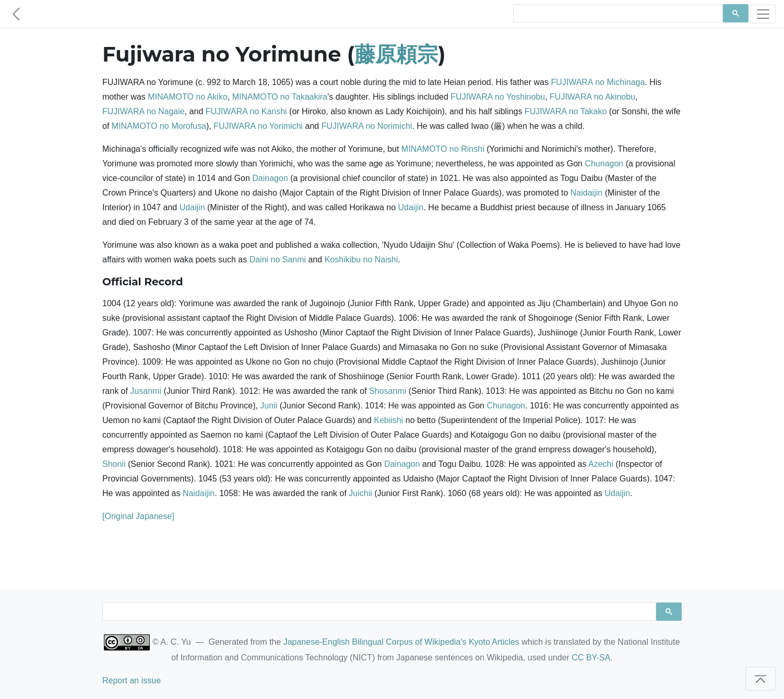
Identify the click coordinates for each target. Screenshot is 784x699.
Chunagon (604, 164)
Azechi (601, 464)
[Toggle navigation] (763, 14)
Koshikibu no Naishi (361, 260)
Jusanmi (146, 391)
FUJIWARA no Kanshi (246, 111)
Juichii (360, 493)
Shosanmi (388, 391)
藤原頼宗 (396, 54)
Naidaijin (586, 193)
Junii (269, 406)
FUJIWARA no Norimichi (367, 126)
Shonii (114, 464)
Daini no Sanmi (278, 260)
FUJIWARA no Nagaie (144, 111)
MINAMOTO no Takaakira (280, 97)
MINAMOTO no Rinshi (443, 149)
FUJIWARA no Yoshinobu (498, 97)
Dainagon (270, 178)
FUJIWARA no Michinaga (598, 82)
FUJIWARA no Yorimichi (258, 126)
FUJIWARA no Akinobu (592, 97)
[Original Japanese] (138, 516)
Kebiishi (388, 420)
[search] (617, 14)
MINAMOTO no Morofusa (159, 126)
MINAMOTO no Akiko (188, 97)
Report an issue (132, 680)
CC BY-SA (591, 658)
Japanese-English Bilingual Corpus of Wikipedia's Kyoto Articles (401, 642)
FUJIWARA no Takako (566, 111)
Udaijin (192, 207)
